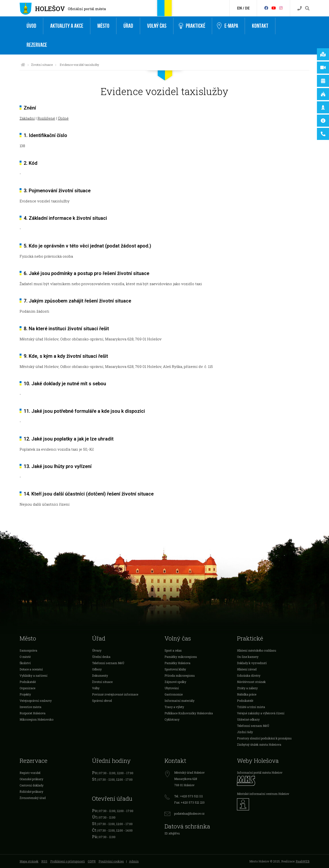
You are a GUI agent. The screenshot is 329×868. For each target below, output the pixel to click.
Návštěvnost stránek (251, 682)
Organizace (27, 688)
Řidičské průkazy (31, 792)
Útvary (97, 650)
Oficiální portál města (87, 9)
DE (247, 8)
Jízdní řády (245, 732)
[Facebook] (266, 8)
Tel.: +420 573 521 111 (189, 796)
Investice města (30, 707)
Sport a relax (173, 650)
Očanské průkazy (31, 779)
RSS (44, 861)
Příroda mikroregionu (180, 675)
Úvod (31, 26)
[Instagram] (281, 8)
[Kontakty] (300, 8)
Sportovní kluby (175, 669)
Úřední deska (101, 657)
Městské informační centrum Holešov (263, 794)
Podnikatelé (28, 682)
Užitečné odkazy (248, 719)
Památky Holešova (177, 663)
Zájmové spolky (175, 682)
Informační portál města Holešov (260, 772)
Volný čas (157, 26)
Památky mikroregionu (181, 657)
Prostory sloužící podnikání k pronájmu (264, 738)
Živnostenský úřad (33, 798)
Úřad (128, 26)
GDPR (92, 861)
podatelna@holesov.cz (189, 813)
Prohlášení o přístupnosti (68, 861)
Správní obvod (102, 701)
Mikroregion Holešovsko (36, 719)
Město (103, 26)
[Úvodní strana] (23, 65)
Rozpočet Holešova (32, 713)
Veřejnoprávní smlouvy (36, 701)
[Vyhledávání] (307, 8)
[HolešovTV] (274, 8)
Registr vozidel (30, 773)
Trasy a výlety (174, 707)
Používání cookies (111, 861)
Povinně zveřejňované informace (115, 694)
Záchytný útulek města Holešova (259, 744)
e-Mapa (228, 26)
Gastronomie (174, 694)
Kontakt (260, 26)
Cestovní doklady (32, 785)
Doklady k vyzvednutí (252, 663)
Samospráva (28, 650)
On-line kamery (248, 657)
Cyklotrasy (172, 719)
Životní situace (42, 65)
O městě (25, 657)
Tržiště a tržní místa (251, 707)
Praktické (192, 26)
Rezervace (37, 45)
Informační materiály (179, 701)
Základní (27, 118)
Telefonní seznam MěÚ (108, 663)
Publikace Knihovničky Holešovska (189, 713)
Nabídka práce (247, 694)
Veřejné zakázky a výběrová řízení (261, 713)
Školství (25, 663)
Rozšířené (46, 118)
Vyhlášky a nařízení (33, 675)
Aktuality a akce (67, 26)
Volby (96, 688)
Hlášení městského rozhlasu (257, 650)
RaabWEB (303, 861)
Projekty (25, 694)
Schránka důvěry (249, 675)
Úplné (63, 118)
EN (240, 8)
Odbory (97, 669)
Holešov (50, 9)
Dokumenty (100, 675)
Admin (134, 861)
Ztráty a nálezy (247, 688)
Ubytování (172, 688)
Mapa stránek (29, 861)
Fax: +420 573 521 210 (189, 802)
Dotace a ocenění (31, 669)
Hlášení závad (247, 669)
